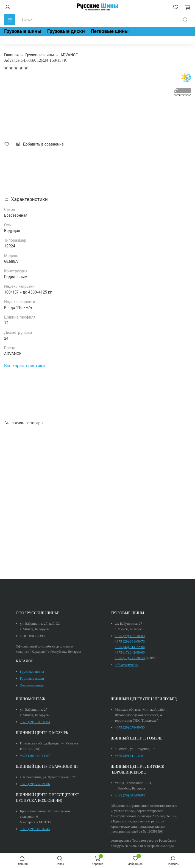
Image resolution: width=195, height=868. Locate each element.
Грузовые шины (23, 31)
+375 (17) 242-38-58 (130, 658)
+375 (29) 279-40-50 (130, 727)
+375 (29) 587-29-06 (35, 784)
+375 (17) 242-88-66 (130, 652)
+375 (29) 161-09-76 (130, 641)
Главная (11, 55)
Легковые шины (110, 31)
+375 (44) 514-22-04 (130, 647)
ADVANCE (69, 55)
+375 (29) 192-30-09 (130, 636)
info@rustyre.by (126, 665)
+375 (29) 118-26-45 (35, 829)
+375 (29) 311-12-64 (130, 756)
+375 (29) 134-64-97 (35, 756)
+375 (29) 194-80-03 (35, 722)
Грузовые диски (66, 31)
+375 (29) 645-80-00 (130, 795)
